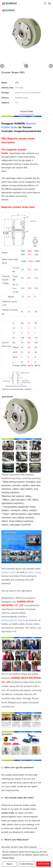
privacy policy (8, 858)
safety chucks (34, 573)
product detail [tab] (26, 112)
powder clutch (8, 573)
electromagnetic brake (13, 621)
